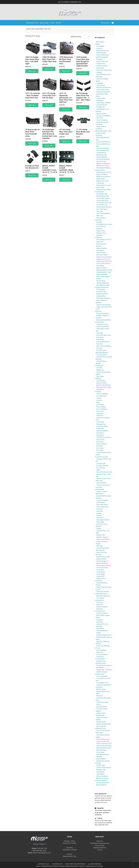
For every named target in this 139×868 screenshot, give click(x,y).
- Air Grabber (100, 46)
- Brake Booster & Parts (104, 172)
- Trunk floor (100, 570)
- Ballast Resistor (101, 248)
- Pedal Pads (100, 429)
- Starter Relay (100, 281)
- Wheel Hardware (102, 776)
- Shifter (98, 633)
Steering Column (102, 594)
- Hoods (98, 528)
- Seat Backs (100, 435)
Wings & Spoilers (102, 780)
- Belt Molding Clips (102, 196)
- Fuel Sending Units (102, 342)
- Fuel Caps (99, 333)
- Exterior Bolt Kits (102, 61)
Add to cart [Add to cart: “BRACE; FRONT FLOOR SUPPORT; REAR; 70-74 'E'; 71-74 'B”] (66, 180)
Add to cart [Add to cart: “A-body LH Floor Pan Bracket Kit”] (32, 175)
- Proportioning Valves (103, 190)
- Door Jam (99, 509)
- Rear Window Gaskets (103, 748)
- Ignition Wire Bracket (103, 385)
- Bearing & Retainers (103, 596)
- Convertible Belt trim (103, 142)
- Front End (99, 602)
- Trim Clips (99, 450)
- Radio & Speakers (102, 431)
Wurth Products (101, 785)
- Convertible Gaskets (103, 198)
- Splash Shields (101, 114)
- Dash (98, 402)
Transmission (100, 611)
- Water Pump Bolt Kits (103, 724)
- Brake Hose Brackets (103, 177)
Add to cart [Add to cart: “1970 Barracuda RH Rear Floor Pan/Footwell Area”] (66, 71)
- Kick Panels (100, 422)
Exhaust (99, 311)
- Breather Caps (101, 292)
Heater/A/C (100, 366)
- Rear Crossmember (103, 539)
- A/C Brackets (100, 289)
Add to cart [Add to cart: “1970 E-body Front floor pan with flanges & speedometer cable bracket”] (83, 73)
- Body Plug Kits (101, 53)
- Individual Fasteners (103, 92)
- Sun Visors (100, 448)
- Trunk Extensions (102, 568)
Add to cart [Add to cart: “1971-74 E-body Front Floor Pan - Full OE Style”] (49, 105)
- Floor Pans (100, 518)
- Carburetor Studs (102, 324)
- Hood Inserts (100, 85)
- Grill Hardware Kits (102, 150)
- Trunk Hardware (102, 120)
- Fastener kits (100, 64)
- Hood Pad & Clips (102, 702)
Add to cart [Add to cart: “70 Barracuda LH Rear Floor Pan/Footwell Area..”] (32, 143)
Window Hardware (102, 778)
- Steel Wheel (100, 774)
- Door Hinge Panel (102, 507)
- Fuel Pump (100, 339)
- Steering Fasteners (102, 591)
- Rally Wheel (100, 772)
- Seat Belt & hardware (103, 437)
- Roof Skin (99, 546)
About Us (100, 841)
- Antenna (99, 48)
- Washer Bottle (101, 722)
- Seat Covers (100, 439)
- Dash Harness (101, 253)
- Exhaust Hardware (102, 313)
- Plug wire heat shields (103, 387)
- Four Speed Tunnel (102, 520)
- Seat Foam (100, 442)
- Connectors (100, 250)
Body (98, 44)
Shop (33, 29)
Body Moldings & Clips (104, 131)
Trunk (98, 648)
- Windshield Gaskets (103, 761)
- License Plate (100, 98)
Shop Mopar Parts (32, 23)
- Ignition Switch (101, 268)
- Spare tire (99, 652)
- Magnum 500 (101, 770)
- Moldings (99, 100)
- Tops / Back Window (103, 213)
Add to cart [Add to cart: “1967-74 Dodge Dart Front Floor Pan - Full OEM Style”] (32, 71)
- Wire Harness (101, 218)
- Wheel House (101, 578)
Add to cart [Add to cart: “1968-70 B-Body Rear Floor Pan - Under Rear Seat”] (49, 69)
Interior (99, 392)
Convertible (100, 192)
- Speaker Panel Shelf (103, 557)
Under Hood (100, 674)
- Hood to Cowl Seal (102, 741)
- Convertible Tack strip (103, 203)
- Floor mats (100, 411)
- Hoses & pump (101, 707)
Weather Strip (101, 728)
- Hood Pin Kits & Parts (103, 87)
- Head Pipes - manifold (104, 670)
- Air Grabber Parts (102, 683)
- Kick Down (100, 628)
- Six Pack (99, 348)
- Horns (98, 704)
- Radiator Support (102, 537)
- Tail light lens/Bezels (103, 116)
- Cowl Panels (100, 502)
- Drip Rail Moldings (102, 148)
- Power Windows (101, 274)
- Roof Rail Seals (101, 750)
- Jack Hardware (101, 650)
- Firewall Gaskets (102, 66)
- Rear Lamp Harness (103, 276)
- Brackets (99, 222)
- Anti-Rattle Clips (101, 194)
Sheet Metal (39, 29)
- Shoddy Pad (100, 107)
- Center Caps (100, 765)
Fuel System (100, 322)
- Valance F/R (100, 576)
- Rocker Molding (101, 157)
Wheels (99, 763)
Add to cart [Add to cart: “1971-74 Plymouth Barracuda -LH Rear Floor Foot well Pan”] (66, 109)
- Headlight (99, 83)
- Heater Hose (100, 231)
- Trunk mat (100, 657)
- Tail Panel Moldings (103, 159)
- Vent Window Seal (102, 754)
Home (28, 29)
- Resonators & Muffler (103, 320)
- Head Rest (100, 413)
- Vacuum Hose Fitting (103, 305)
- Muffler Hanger (101, 672)
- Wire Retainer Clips (102, 285)
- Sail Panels (100, 433)
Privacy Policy (100, 845)
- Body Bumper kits (102, 51)
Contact (59, 23)
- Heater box (100, 370)
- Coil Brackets (100, 381)
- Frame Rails (100, 522)
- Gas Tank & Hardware (103, 346)
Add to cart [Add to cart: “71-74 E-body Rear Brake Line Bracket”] (83, 141)
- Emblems (99, 59)
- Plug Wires (100, 389)
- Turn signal (100, 598)
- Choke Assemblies (102, 326)
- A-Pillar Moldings (102, 394)
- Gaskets (99, 72)
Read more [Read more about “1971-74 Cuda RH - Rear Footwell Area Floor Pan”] (32, 105)
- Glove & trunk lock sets (104, 472)
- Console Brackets (102, 500)
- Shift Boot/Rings (102, 631)
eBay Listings (44, 23)
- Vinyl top (99, 124)
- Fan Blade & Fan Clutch (104, 224)
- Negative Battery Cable (104, 270)
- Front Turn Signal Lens (104, 70)
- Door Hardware (101, 409)
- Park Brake (100, 183)
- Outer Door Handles (103, 103)
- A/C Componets (101, 676)
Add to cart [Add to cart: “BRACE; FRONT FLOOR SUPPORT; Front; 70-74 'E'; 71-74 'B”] (49, 180)
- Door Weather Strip (103, 739)
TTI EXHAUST (100, 659)
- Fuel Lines (99, 337)
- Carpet (98, 398)
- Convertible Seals (102, 200)
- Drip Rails (99, 511)
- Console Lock (101, 463)
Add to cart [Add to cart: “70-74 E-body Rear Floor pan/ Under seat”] (66, 141)
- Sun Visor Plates (101, 209)
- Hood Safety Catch (102, 90)
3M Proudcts (100, 42)
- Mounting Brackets (102, 783)
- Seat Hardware (101, 444)
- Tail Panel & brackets (103, 565)
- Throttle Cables (101, 355)
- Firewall (99, 515)
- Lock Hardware (101, 483)
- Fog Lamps (100, 68)
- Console (99, 400)
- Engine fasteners (102, 294)
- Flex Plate (99, 622)
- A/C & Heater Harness (103, 240)
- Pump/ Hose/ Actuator (104, 207)
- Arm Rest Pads (101, 396)
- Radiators (99, 235)
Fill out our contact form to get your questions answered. (103, 811)
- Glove (98, 470)
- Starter (98, 279)
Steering (99, 581)
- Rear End (99, 604)
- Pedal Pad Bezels (102, 426)
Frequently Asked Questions (100, 843)
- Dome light (100, 405)
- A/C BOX (99, 368)
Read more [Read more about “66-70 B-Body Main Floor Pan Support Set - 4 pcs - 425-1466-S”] (83, 107)
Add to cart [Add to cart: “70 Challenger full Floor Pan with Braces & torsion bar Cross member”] (49, 146)
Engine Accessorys (102, 287)
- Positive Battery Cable (103, 272)
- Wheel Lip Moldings (103, 163)
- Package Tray (101, 424)
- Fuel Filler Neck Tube (103, 335)
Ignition (99, 379)
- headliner (99, 415)
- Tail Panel (99, 118)
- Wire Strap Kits (101, 726)
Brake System (101, 170)
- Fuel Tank (99, 344)
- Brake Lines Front (102, 181)
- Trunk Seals (100, 752)
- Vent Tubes (100, 376)
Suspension (100, 600)
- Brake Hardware (102, 174)
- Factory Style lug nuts (103, 767)
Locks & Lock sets (102, 457)
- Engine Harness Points (104, 261)
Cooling (99, 220)
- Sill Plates (99, 446)
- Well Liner (99, 216)
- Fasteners (99, 620)
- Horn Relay (100, 266)
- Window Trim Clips (102, 166)
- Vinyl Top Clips (101, 161)
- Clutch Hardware (102, 613)
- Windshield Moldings (103, 168)
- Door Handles (101, 407)
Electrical (99, 237)
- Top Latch (99, 211)
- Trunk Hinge (100, 574)
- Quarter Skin (100, 535)
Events (52, 23)
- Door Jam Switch (102, 255)
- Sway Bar (99, 609)
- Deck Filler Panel (102, 505)
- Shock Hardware (102, 607)
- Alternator (100, 242)
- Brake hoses (100, 179)
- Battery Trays (100, 689)
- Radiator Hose (101, 233)
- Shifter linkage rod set (104, 635)
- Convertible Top (101, 205)
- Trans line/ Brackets (103, 646)
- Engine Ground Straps (104, 257)
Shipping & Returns (100, 848)
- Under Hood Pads (102, 122)
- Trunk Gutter (100, 572)
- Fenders (99, 513)
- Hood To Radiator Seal (104, 744)
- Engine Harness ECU (103, 259)
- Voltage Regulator (102, 283)
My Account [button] (105, 23)
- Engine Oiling (101, 296)
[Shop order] (80, 37)
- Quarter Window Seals (104, 746)
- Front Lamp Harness (103, 263)
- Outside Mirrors (101, 105)
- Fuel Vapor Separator (103, 298)
